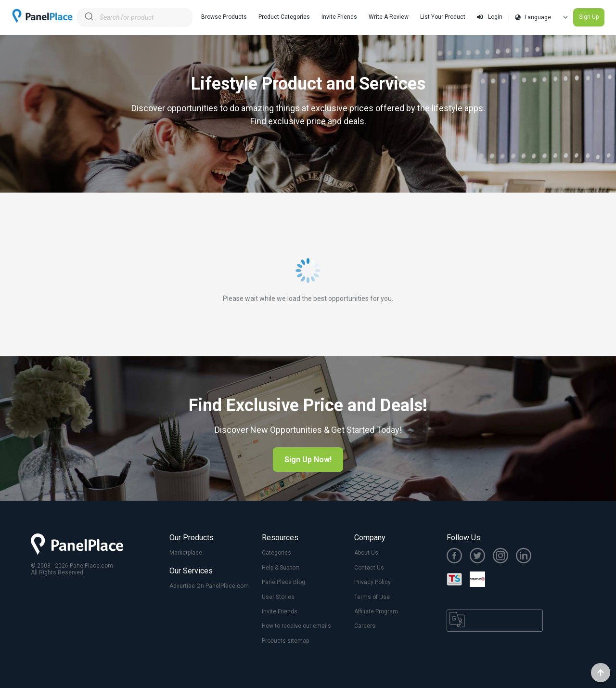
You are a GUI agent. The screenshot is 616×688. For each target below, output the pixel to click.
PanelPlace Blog (283, 582)
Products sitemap (285, 641)
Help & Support (281, 568)
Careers (365, 626)
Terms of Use (372, 597)
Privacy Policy (372, 582)
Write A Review (389, 17)
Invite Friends (339, 17)
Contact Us (369, 568)
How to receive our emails (296, 626)
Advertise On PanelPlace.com (209, 586)
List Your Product (443, 17)
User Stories (278, 597)
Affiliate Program (376, 611)
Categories (276, 553)
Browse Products (224, 17)
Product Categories (284, 17)
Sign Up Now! (308, 460)
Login (490, 17)
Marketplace (186, 553)
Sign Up (589, 17)
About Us (366, 553)
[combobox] (135, 17)
